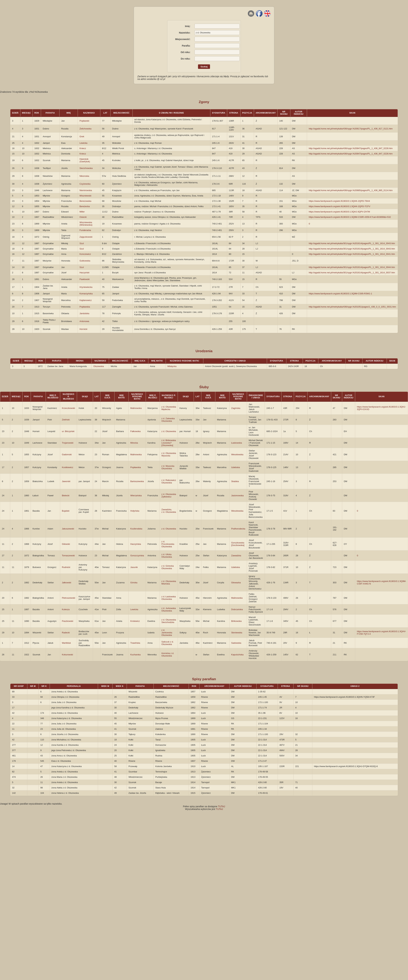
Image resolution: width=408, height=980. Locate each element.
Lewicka (83, 143)
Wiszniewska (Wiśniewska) (86, 224)
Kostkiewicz (67, 467)
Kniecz (83, 148)
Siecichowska (86, 168)
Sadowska (236, 643)
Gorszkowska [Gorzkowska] (238, 544)
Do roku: (186, 59)
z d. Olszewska (169, 431)
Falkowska (135, 431)
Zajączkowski (86, 237)
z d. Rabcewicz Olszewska (169, 481)
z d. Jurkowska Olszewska (169, 609)
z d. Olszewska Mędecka (169, 408)
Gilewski (66, 544)
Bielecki (66, 496)
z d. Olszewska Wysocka (169, 454)
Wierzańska (136, 496)
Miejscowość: (183, 39)
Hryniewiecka (86, 287)
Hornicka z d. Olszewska (168, 655)
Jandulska (84, 313)
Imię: (188, 26)
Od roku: (185, 52)
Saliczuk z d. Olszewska (168, 643)
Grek (82, 136)
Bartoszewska (137, 481)
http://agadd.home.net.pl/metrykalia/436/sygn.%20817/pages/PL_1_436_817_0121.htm (351, 129)
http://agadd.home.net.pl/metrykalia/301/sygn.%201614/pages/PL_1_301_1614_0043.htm (352, 243)
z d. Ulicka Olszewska (167, 556)
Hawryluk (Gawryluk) (85, 160)
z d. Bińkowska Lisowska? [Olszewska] (169, 443)
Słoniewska (237, 633)
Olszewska (99, 366)
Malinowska (136, 408)
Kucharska (135, 655)
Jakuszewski (68, 529)
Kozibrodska (136, 529)
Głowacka (236, 583)
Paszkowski (67, 621)
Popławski (84, 121)
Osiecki (83, 217)
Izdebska (235, 467)
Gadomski (67, 454)
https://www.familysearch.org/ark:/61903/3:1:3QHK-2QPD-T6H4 (339, 201)
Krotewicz (135, 621)
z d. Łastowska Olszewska (169, 598)
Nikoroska (84, 176)
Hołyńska (135, 511)
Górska (134, 583)
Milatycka (172, 366)
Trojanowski (68, 443)
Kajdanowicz (86, 300)
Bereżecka (85, 206)
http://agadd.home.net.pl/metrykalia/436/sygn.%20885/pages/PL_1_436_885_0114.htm (351, 190)
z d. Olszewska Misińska (169, 582)
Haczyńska (136, 544)
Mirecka (134, 443)
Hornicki (83, 329)
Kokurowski (67, 655)
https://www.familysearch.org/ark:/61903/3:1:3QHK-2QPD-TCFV (339, 206)
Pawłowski (85, 279)
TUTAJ (222, 806)
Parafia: (186, 46)
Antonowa (84, 321)
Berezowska (85, 201)
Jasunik (134, 567)
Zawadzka (236, 556)
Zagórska (236, 408)
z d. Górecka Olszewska (168, 567)
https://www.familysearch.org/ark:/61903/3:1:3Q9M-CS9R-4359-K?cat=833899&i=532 (350, 217)
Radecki (66, 633)
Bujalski (66, 511)
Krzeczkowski (68, 408)
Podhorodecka (238, 529)
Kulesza (66, 609)
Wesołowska (237, 454)
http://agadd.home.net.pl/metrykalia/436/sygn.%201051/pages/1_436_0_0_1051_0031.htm (352, 307)
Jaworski (66, 481)
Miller (82, 212)
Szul (82, 243)
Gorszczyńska (137, 556)
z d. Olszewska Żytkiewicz (169, 495)
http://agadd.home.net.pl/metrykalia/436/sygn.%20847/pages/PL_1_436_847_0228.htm (351, 148)
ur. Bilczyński (68, 431)
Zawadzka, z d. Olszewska (169, 511)
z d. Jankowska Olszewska (167, 633)
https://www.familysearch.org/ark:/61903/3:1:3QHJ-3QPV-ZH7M (339, 212)
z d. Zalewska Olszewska (168, 420)
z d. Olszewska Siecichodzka (169, 621)
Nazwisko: (185, 33)
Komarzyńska (86, 294)
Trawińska (135, 643)
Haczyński (84, 273)
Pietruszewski (68, 598)
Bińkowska (236, 621)
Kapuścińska (237, 655)
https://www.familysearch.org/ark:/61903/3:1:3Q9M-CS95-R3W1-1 (340, 294)
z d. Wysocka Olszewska (168, 467)
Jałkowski (66, 583)
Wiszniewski (85, 196)
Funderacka (85, 230)
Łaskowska (236, 443)
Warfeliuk (66, 643)
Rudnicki (66, 567)
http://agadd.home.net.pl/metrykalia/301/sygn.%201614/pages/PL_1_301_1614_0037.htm (352, 273)
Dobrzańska (237, 609)
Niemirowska (86, 190)
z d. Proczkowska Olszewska (168, 544)
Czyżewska (85, 184)
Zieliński (66, 420)
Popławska (85, 307)
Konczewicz (85, 254)
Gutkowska (85, 261)
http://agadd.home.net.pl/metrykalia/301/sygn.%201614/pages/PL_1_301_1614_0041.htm (352, 254)
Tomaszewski (68, 556)
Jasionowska (237, 496)
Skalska (235, 481)
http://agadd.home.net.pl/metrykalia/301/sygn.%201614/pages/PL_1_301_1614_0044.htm (352, 267)
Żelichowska (85, 129)
